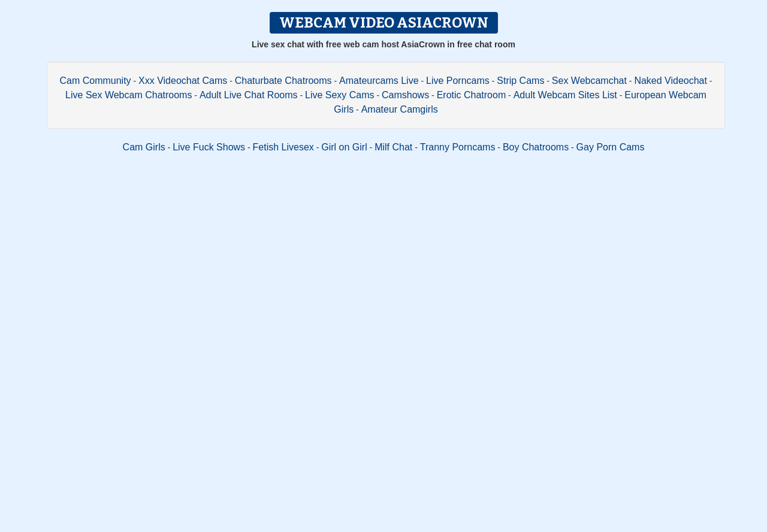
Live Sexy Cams (340, 95)
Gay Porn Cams (611, 147)
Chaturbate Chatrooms (283, 81)
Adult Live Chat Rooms (249, 95)
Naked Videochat (671, 81)
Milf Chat (393, 147)
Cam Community (95, 81)
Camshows (405, 95)
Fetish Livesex (283, 147)
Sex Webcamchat (589, 81)
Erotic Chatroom (472, 95)
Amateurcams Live (379, 81)
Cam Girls (144, 147)
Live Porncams (458, 81)
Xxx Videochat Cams (183, 81)
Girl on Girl (344, 147)
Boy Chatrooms (536, 147)
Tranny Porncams (458, 147)
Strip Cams (520, 81)
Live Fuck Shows (209, 147)
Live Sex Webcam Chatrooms (129, 95)
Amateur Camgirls (400, 109)
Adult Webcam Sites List (565, 95)
